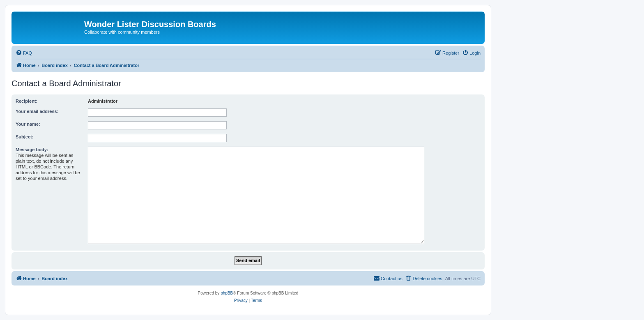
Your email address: (37, 111)
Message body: (32, 150)
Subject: (24, 137)
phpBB (227, 293)
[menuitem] (24, 53)
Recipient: (26, 101)
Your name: (28, 124)
